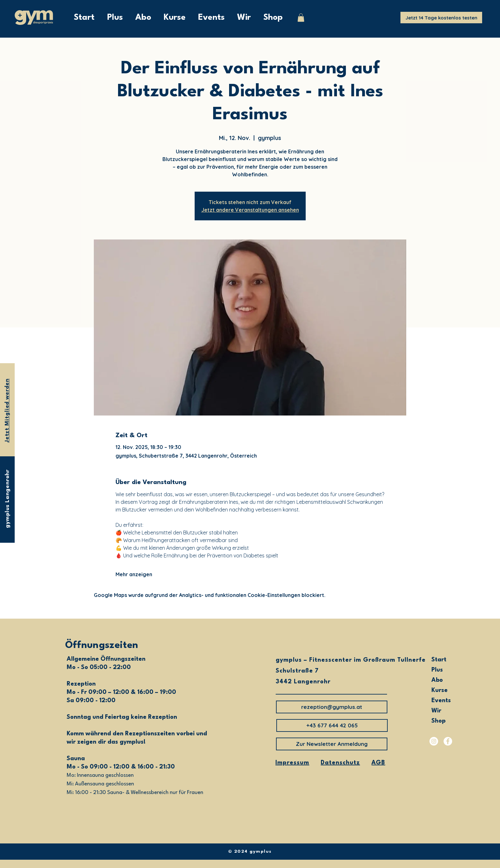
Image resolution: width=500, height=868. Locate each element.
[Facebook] (448, 741)
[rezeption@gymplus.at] (332, 707)
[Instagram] (434, 741)
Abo (437, 680)
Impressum (292, 763)
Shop (439, 721)
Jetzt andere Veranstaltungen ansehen (250, 210)
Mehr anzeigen (134, 574)
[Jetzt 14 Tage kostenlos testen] (441, 18)
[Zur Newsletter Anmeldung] (332, 744)
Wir (436, 711)
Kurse (440, 690)
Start (439, 660)
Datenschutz (340, 763)
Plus (437, 670)
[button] (301, 18)
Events (441, 701)
